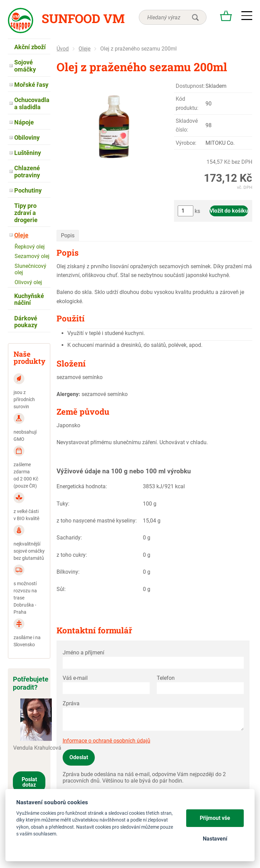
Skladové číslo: (187, 125)
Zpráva (71, 703)
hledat (195, 17)
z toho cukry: (72, 555)
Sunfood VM (83, 18)
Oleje (84, 49)
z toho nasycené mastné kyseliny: (97, 521)
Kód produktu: (187, 103)
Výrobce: (186, 143)
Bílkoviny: (68, 572)
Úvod (63, 49)
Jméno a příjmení (83, 653)
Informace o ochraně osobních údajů (106, 741)
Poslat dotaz (29, 782)
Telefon (166, 678)
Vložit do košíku (229, 211)
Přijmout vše (215, 818)
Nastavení (215, 839)
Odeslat (79, 757)
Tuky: (63, 504)
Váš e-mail (75, 678)
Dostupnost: (190, 86)
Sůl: (61, 589)
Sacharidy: (69, 538)
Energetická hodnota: (82, 486)
